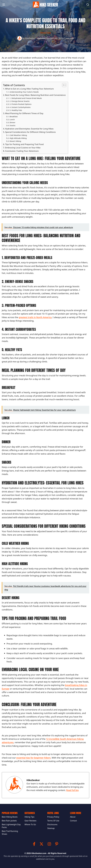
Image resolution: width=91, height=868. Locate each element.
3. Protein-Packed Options (20, 104)
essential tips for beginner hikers (33, 758)
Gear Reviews (30, 821)
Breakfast (14, 116)
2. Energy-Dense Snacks (19, 101)
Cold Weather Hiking (18, 135)
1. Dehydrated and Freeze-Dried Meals (26, 98)
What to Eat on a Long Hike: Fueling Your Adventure (29, 89)
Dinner (12, 122)
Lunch (12, 119)
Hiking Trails (45, 33)
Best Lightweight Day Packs (11, 826)
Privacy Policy (53, 817)
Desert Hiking (15, 141)
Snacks (12, 125)
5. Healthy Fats (16, 110)
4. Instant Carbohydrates (20, 107)
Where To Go (30, 824)
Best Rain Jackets (9, 821)
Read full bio (72, 790)
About (73, 817)
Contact (73, 821)
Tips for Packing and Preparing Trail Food (24, 144)
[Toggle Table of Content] (63, 85)
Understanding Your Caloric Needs (24, 92)
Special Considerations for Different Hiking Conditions (30, 132)
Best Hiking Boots (10, 817)
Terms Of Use (53, 821)
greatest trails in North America (35, 317)
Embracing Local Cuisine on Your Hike (23, 148)
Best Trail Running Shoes (10, 833)
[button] (4, 5)
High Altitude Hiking (18, 138)
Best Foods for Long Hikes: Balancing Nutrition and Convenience (35, 95)
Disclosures (52, 824)
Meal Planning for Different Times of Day (24, 113)
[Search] (88, 4)
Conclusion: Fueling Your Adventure (22, 151)
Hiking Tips (29, 817)
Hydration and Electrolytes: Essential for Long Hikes (29, 129)
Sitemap (51, 828)
